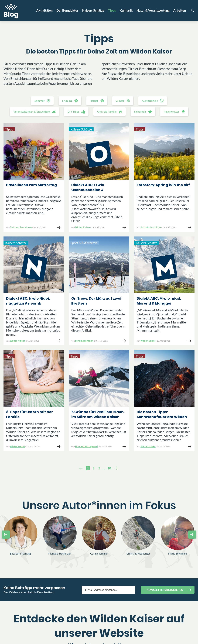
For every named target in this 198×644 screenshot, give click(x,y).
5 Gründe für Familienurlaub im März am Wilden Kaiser (98, 414)
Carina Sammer (99, 553)
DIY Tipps (73, 111)
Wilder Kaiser (83, 227)
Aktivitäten (44, 10)
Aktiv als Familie (107, 111)
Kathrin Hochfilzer (151, 227)
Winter (120, 101)
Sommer (40, 101)
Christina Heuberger (138, 553)
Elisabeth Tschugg (20, 553)
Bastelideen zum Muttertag (31, 185)
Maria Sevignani (178, 553)
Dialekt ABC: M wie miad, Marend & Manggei (159, 301)
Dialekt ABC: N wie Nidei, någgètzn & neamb (28, 301)
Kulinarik (126, 10)
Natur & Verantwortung (153, 10)
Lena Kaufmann (84, 341)
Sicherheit (140, 111)
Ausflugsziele (150, 101)
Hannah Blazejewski (86, 446)
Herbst (94, 101)
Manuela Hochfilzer (60, 553)
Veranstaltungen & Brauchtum (32, 111)
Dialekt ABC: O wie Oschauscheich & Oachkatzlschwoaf (89, 188)
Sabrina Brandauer (21, 227)
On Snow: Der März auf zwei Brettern (96, 301)
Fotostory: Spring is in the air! (163, 185)
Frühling (67, 101)
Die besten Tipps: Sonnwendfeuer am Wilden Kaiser (162, 415)
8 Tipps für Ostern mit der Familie (30, 414)
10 (109, 468)
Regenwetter (171, 111)
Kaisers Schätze (93, 10)
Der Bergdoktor (67, 10)
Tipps (112, 10)
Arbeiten (180, 10)
